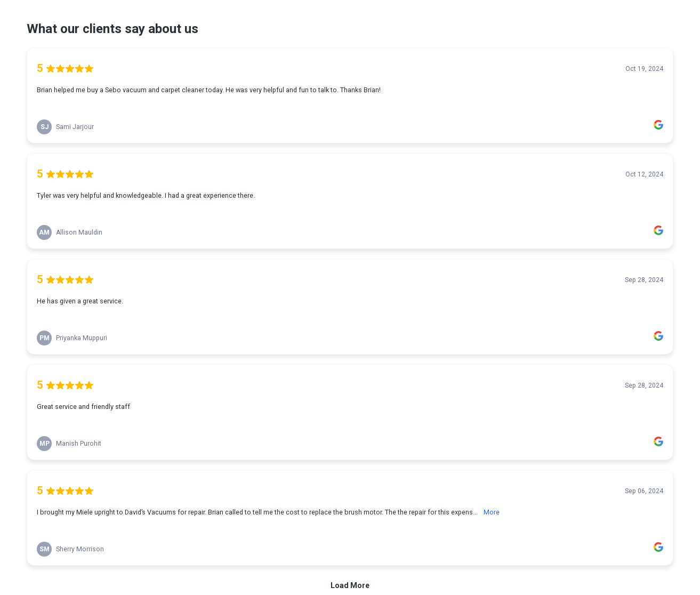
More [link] (492, 512)
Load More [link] (350, 585)
